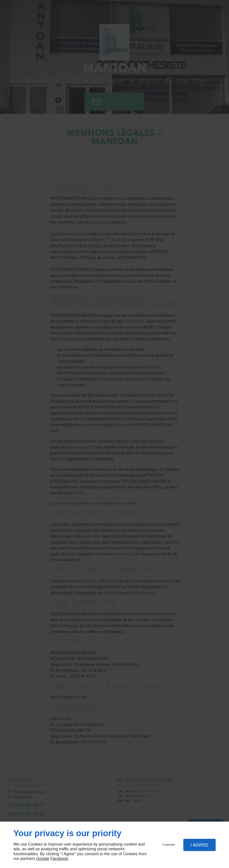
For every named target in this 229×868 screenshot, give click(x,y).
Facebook (59, 859)
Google (43, 859)
